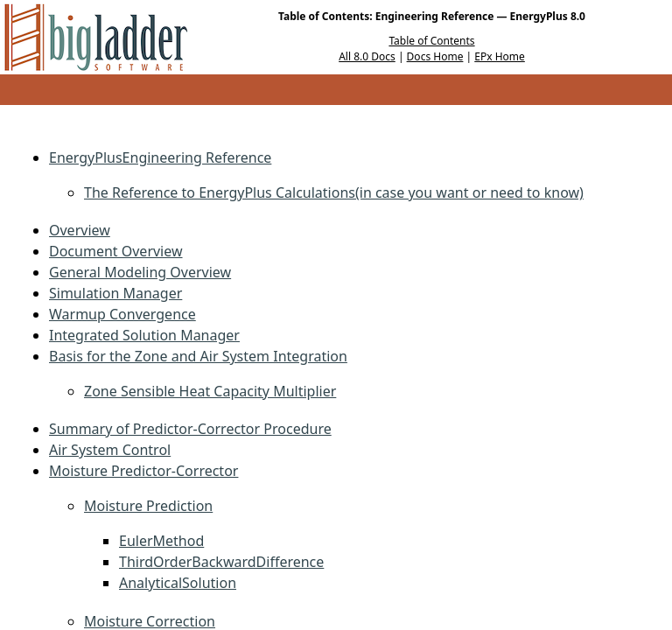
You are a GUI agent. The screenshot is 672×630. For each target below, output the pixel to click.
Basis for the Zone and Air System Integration (198, 356)
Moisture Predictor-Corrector (143, 471)
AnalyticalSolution (178, 583)
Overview (80, 230)
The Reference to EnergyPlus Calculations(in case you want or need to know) (334, 192)
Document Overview (116, 251)
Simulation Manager (115, 293)
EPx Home (500, 56)
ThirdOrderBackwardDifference (221, 562)
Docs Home (435, 56)
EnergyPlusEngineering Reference (160, 157)
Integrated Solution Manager (144, 335)
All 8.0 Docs (367, 56)
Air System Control (110, 450)
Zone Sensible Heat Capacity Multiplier (210, 391)
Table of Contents (431, 41)
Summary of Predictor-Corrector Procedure (190, 429)
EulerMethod (161, 541)
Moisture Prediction (148, 506)
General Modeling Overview (140, 272)
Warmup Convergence (122, 314)
